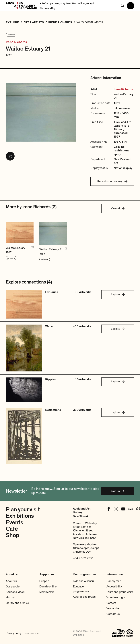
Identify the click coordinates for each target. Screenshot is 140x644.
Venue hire (113, 608)
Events (14, 522)
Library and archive (17, 603)
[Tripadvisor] (131, 509)
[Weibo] (138, 509)
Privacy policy (14, 633)
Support (44, 581)
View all (118, 208)
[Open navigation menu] (131, 6)
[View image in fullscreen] (10, 156)
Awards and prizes (84, 597)
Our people (13, 587)
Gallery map (114, 581)
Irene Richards (16, 42)
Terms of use (32, 633)
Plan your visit (23, 510)
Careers (111, 603)
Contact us (113, 614)
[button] (20, 242)
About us (11, 581)
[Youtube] (123, 509)
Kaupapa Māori (15, 592)
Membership (47, 592)
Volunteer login (116, 597)
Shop (12, 535)
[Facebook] (109, 509)
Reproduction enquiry (112, 181)
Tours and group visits (120, 592)
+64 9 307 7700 (83, 558)
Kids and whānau (83, 581)
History (10, 597)
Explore (118, 294)
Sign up (118, 491)
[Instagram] (116, 509)
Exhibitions (20, 516)
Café (12, 529)
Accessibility (114, 587)
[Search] (122, 6)
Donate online (48, 587)
